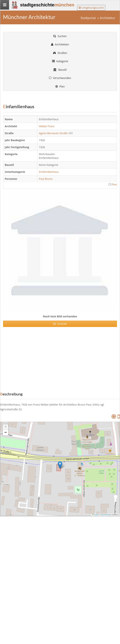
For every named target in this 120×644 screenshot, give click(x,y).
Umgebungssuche (91, 8)
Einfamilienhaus (49, 172)
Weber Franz (47, 126)
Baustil (60, 70)
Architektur (108, 18)
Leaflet (95, 515)
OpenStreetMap (106, 515)
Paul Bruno (46, 179)
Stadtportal (88, 18)
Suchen (60, 36)
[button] (60, 465)
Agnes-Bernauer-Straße (53, 133)
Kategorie (60, 61)
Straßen (60, 53)
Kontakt (60, 324)
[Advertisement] (59, 358)
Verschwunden (60, 78)
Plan (60, 86)
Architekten (60, 44)
